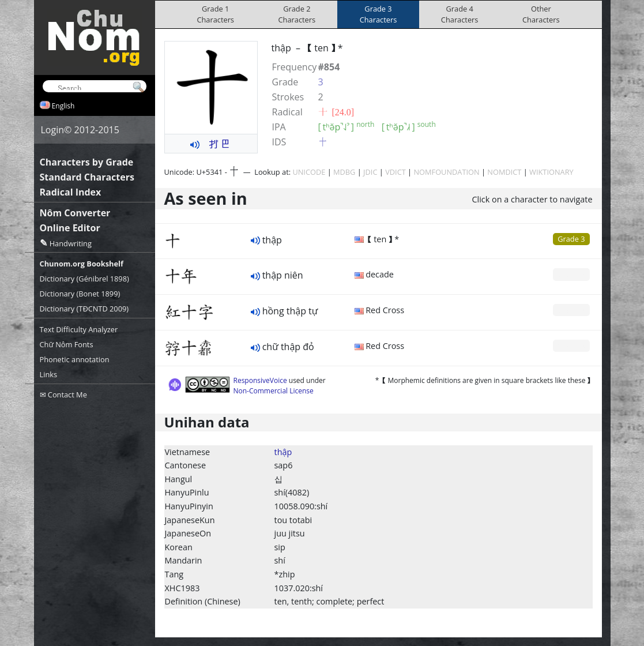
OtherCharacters (541, 14)
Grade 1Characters (215, 14)
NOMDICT (504, 172)
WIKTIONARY (551, 172)
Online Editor (70, 228)
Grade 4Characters (460, 14)
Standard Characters (87, 177)
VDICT (396, 172)
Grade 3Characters (379, 14)
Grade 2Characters (297, 14)
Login (53, 130)
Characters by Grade (87, 162)
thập (283, 452)
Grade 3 (571, 239)
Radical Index (71, 192)
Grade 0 (571, 274)
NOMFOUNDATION (446, 172)
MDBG (344, 172)
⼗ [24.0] (336, 112)
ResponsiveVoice (260, 380)
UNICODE (309, 172)
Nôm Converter (75, 213)
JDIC (370, 172)
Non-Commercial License (274, 391)
